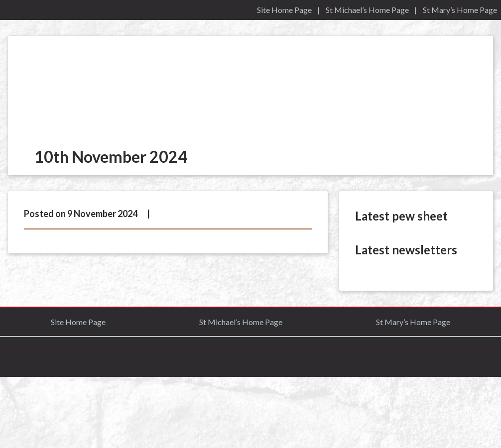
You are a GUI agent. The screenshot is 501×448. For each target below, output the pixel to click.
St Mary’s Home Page (460, 10)
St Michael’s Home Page (367, 10)
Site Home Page (284, 10)
